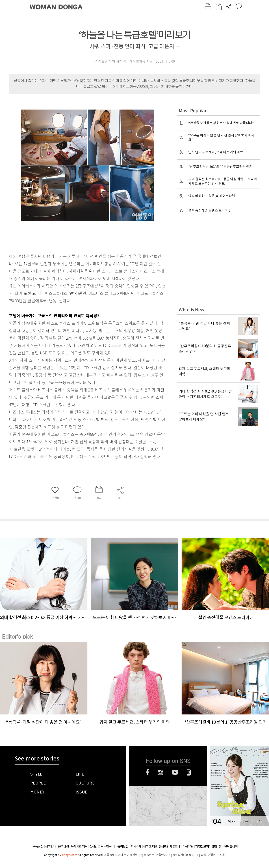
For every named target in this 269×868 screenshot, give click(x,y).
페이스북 (147, 772)
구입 (259, 821)
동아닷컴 (123, 847)
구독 (245, 821)
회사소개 (136, 846)
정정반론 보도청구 (100, 846)
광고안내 (51, 846)
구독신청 (38, 846)
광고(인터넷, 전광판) (155, 846)
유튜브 (175, 772)
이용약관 (188, 846)
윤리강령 (63, 846)
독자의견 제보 (79, 846)
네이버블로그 (189, 772)
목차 (231, 821)
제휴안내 (175, 846)
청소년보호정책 (228, 846)
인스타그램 (160, 772)
